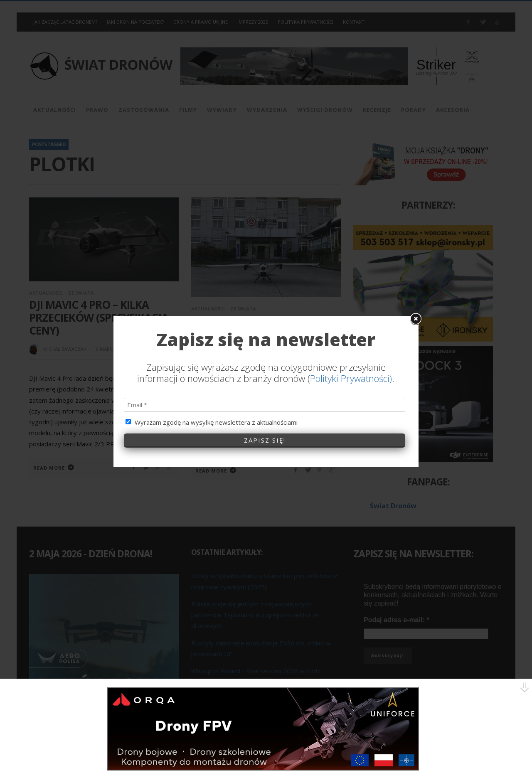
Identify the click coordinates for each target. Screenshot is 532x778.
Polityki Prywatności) (351, 331)
